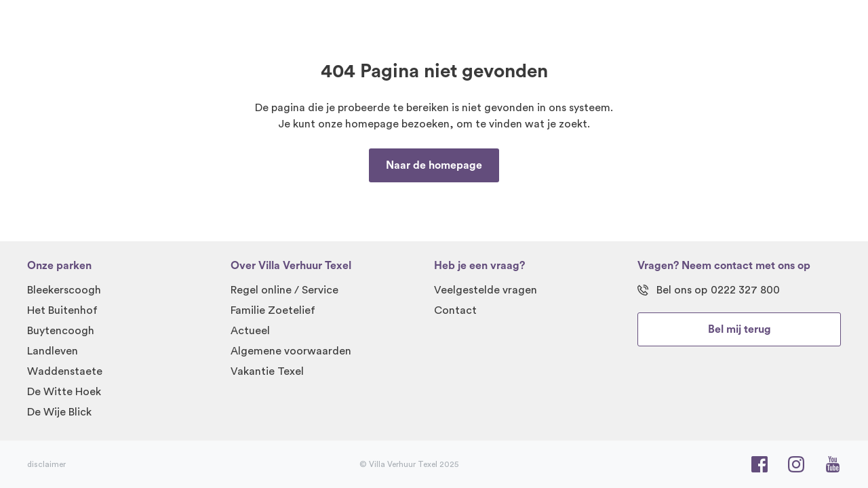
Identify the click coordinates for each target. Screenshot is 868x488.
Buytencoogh (61, 331)
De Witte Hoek (64, 392)
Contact (455, 310)
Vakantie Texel (267, 371)
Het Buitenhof (62, 310)
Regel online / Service (284, 290)
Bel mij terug (739, 329)
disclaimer (46, 464)
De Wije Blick (59, 412)
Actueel (250, 331)
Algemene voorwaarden (291, 351)
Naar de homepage (434, 165)
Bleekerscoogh (64, 290)
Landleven (53, 351)
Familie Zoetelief (273, 310)
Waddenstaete (65, 371)
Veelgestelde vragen (486, 290)
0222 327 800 (745, 290)
